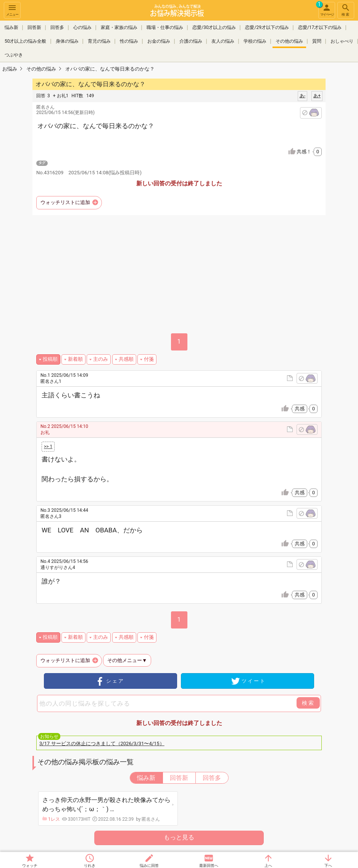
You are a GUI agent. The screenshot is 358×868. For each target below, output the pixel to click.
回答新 (34, 27)
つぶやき (14, 55)
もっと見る (179, 837)
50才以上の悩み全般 (26, 41)
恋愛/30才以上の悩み (214, 27)
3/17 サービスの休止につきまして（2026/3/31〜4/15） (102, 743)
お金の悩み (159, 41)
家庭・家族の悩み (119, 27)
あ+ (317, 96)
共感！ (309, 152)
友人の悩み (223, 41)
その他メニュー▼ (127, 660)
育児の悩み (99, 41)
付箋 (149, 359)
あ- (302, 96)
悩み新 (11, 27)
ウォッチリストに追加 (65, 202)
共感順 (126, 359)
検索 (346, 10)
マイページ (326, 9)
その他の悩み (289, 41)
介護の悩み (191, 41)
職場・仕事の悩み (165, 27)
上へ (268, 866)
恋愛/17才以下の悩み (320, 27)
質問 (317, 41)
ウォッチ (30, 866)
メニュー (12, 10)
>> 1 (48, 447)
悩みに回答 (149, 866)
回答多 (57, 27)
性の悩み (129, 41)
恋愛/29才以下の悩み (267, 27)
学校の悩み (255, 41)
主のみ (101, 359)
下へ (328, 866)
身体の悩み (67, 41)
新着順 (75, 359)
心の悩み (82, 27)
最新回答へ (209, 866)
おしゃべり (342, 41)
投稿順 (50, 359)
